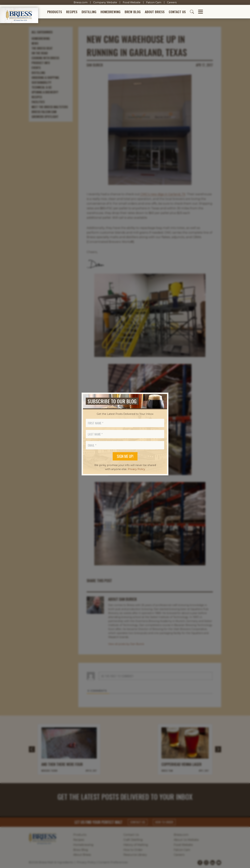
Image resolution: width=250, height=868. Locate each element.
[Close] (163, 401)
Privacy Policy (136, 469)
